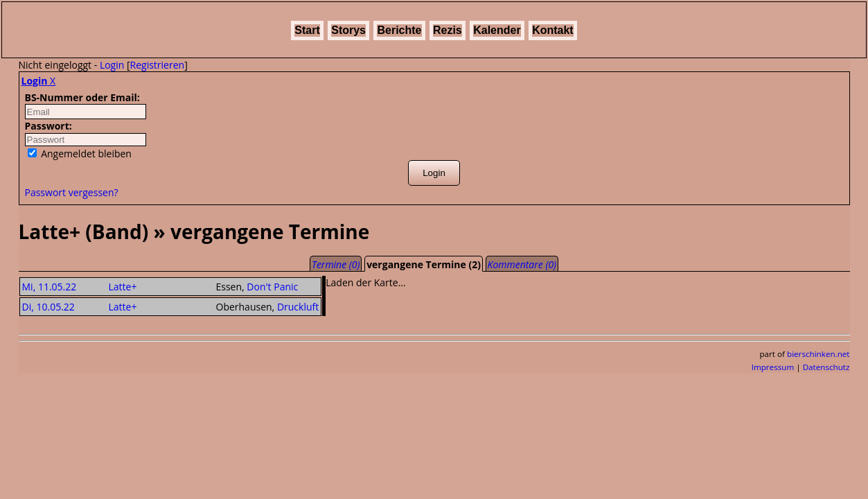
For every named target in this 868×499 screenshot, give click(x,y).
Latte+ (123, 287)
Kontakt (553, 30)
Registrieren (158, 65)
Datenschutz (826, 367)
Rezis (448, 30)
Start (307, 30)
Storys (348, 30)
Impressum (773, 367)
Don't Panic (272, 287)
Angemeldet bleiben (80, 154)
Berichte (399, 30)
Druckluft (298, 307)
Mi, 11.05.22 (50, 287)
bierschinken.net (818, 354)
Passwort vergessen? (72, 192)
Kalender (497, 30)
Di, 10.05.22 (48, 307)
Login (112, 65)
